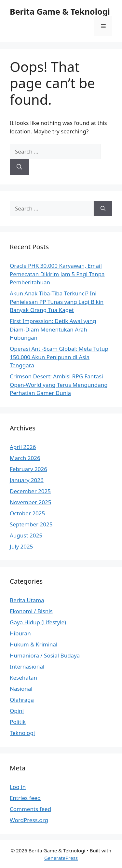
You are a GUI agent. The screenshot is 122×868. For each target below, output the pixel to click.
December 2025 (30, 491)
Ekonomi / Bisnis (31, 611)
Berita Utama (27, 600)
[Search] (19, 167)
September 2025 (31, 524)
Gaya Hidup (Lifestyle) (38, 622)
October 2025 (27, 513)
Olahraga (22, 700)
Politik (18, 722)
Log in (18, 787)
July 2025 (21, 546)
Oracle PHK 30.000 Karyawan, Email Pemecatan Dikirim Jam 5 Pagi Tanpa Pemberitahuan (57, 274)
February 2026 (28, 469)
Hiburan (20, 633)
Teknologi (22, 733)
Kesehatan (23, 678)
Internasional (27, 666)
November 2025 (30, 502)
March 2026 (25, 458)
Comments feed (30, 809)
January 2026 (27, 480)
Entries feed (25, 798)
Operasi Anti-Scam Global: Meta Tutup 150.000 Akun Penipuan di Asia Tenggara (59, 357)
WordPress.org (29, 820)
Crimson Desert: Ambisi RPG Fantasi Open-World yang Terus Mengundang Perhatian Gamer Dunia (59, 385)
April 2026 (23, 447)
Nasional (21, 689)
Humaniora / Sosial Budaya (45, 655)
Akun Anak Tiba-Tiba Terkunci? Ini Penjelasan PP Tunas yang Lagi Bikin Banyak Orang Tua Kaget (57, 302)
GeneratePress (61, 858)
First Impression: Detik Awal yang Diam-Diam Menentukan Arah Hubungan (53, 329)
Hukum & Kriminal (34, 644)
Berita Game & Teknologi (60, 11)
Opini (17, 711)
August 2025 (26, 535)
